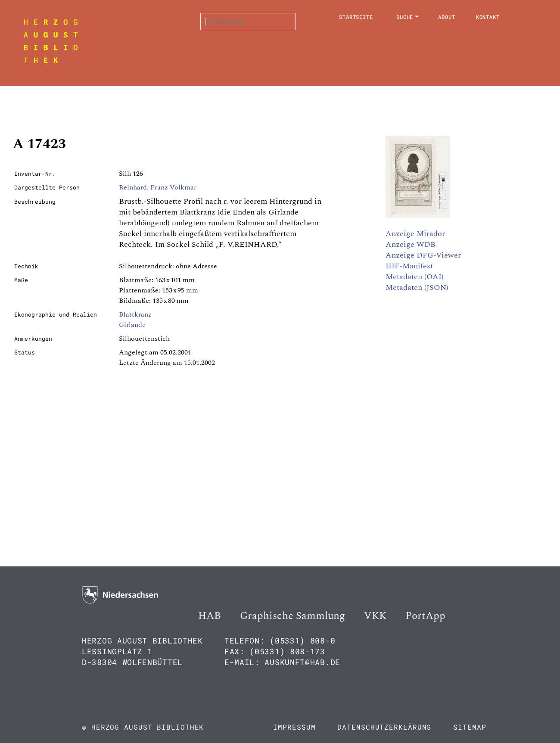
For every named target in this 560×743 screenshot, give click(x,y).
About (447, 17)
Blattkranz (135, 314)
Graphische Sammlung (292, 616)
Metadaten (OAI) (415, 277)
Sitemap (470, 727)
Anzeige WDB (411, 244)
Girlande (132, 325)
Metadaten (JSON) (417, 288)
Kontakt (488, 17)
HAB (210, 616)
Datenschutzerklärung (384, 727)
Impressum (294, 727)
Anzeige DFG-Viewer (423, 255)
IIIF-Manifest (409, 266)
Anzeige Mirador (415, 234)
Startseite (356, 17)
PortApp (425, 616)
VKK (375, 616)
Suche (405, 17)
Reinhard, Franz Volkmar (158, 187)
